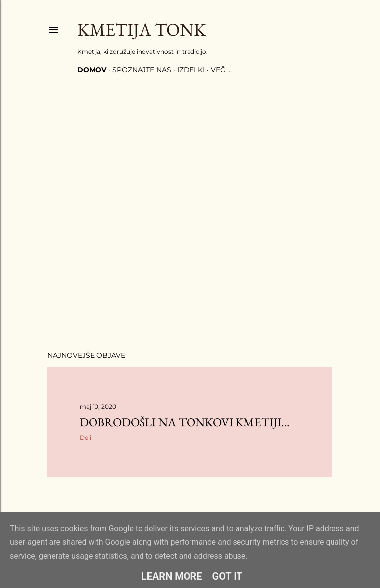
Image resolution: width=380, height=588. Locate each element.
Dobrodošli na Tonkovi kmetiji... (185, 422)
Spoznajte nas (142, 70)
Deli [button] (85, 437)
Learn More (172, 576)
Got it (228, 576)
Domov (92, 70)
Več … (221, 70)
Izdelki (191, 70)
